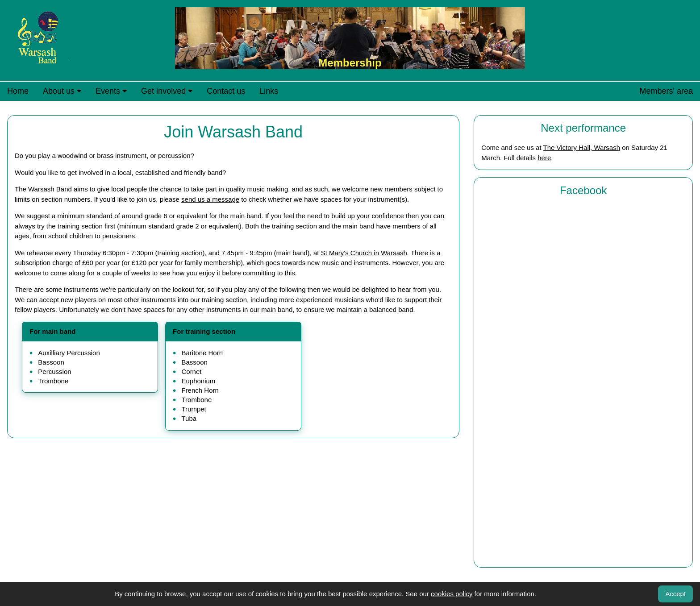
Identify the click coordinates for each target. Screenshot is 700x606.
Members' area (666, 91)
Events (111, 91)
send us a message (210, 199)
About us (62, 91)
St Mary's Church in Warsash (364, 253)
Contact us (226, 91)
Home (18, 91)
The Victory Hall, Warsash (581, 147)
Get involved (167, 91)
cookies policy (452, 594)
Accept (675, 594)
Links (269, 91)
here (544, 158)
